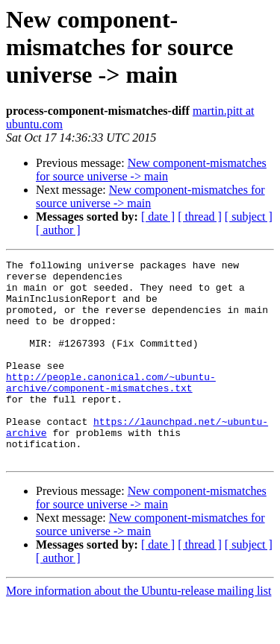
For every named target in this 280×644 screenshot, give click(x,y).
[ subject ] (249, 217)
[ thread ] (200, 217)
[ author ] (58, 230)
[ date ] (158, 217)
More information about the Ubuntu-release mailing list (139, 631)
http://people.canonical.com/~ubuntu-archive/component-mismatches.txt (111, 408)
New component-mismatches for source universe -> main (151, 170)
